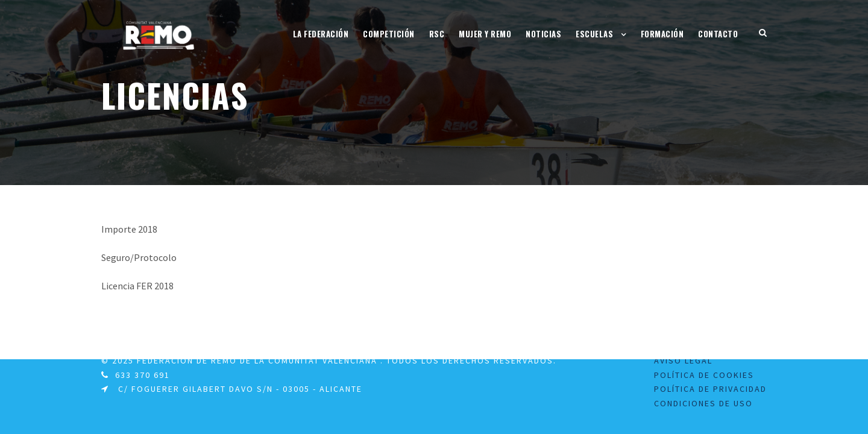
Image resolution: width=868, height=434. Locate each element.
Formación (662, 34)
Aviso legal (683, 360)
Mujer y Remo (485, 34)
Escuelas (594, 34)
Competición (389, 34)
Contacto (718, 34)
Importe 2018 (129, 229)
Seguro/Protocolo (139, 257)
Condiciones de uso (703, 403)
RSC (437, 34)
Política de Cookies (704, 375)
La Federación (321, 34)
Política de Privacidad (710, 389)
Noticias (543, 34)
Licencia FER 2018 (137, 286)
